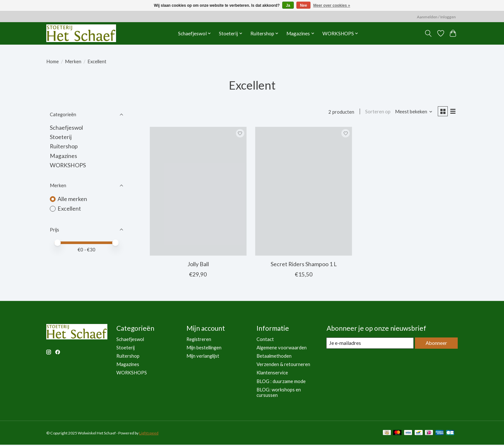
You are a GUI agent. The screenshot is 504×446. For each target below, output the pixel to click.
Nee (303, 5)
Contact (265, 340)
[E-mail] (369, 345)
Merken (73, 61)
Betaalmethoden (274, 357)
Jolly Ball (198, 265)
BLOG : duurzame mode (281, 382)
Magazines (63, 156)
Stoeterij (61, 137)
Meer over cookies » (332, 5)
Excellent (69, 209)
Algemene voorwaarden (282, 349)
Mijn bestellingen (204, 349)
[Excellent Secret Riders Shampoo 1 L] (304, 192)
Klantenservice (272, 374)
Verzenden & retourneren (283, 366)
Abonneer (435, 344)
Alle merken (72, 199)
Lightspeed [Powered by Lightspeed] (149, 434)
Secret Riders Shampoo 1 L (304, 265)
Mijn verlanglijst (203, 357)
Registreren (199, 340)
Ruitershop (64, 146)
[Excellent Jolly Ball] (198, 192)
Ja (288, 5)
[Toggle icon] (428, 33)
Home (53, 61)
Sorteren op (376, 112)
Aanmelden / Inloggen (436, 17)
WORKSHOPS (68, 165)
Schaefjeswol (66, 128)
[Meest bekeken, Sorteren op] (412, 112)
